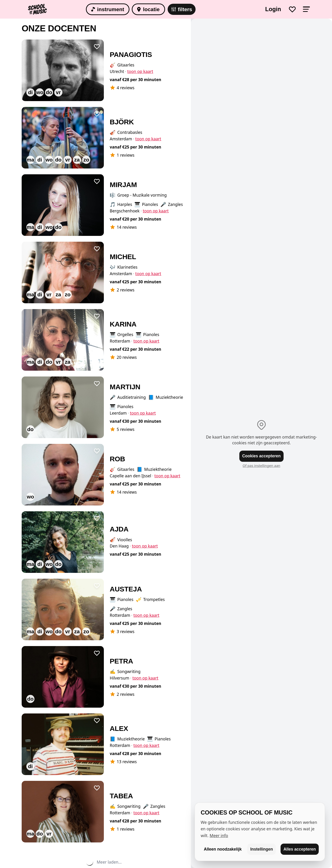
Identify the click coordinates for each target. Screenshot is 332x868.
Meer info (219, 835)
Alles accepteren (300, 849)
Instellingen (262, 849)
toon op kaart (140, 71)
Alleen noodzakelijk (223, 849)
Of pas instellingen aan (261, 465)
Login (273, 9)
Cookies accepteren (261, 456)
